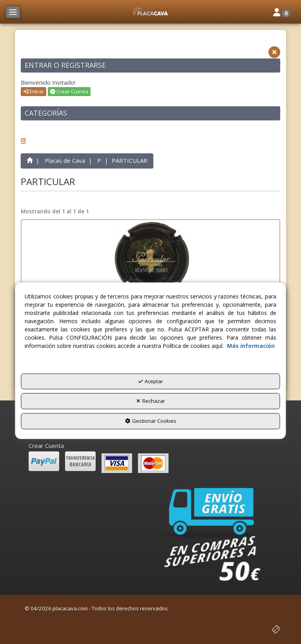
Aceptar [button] (151, 381)
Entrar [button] (34, 91)
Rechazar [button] (151, 401)
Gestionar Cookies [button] (151, 421)
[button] (150, 12)
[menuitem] (150, 446)
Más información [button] (251, 346)
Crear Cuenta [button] (69, 91)
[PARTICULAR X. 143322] (150, 259)
